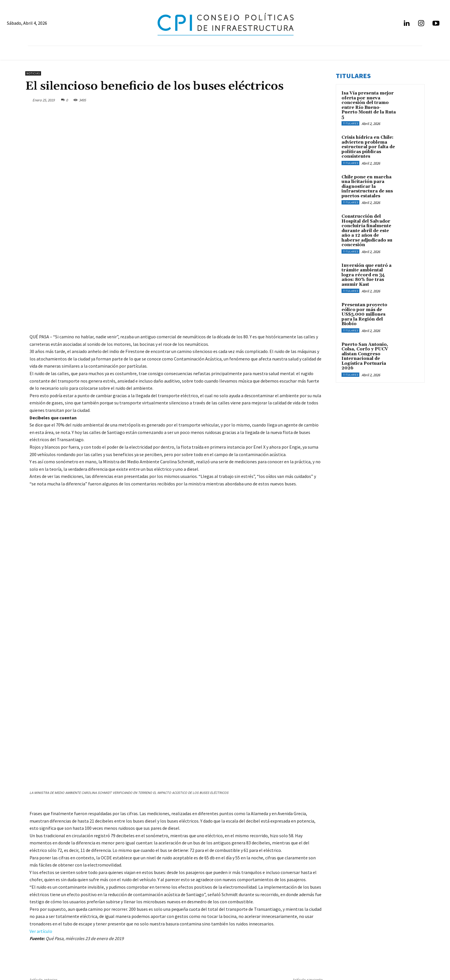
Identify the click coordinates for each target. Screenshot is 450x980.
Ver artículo (41, 833)
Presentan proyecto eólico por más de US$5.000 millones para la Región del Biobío (364, 314)
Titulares (350, 123)
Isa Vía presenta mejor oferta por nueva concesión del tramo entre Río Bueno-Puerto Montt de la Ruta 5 (369, 105)
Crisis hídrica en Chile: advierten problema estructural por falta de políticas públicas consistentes (368, 147)
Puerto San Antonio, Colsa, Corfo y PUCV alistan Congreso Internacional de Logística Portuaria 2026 (365, 356)
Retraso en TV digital (54, 888)
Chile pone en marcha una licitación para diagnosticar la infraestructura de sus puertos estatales (367, 187)
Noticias (33, 73)
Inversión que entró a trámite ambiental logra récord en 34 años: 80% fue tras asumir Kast (366, 275)
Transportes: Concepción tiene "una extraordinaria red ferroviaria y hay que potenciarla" (259, 891)
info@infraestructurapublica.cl (54, 947)
